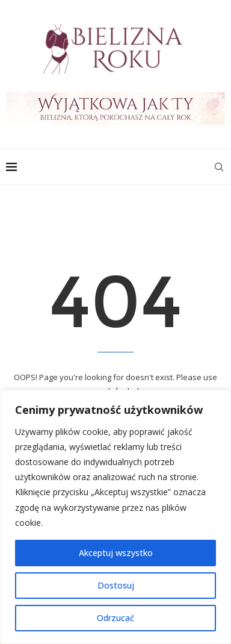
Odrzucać (115, 618)
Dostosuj (116, 585)
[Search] (219, 167)
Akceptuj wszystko (116, 553)
